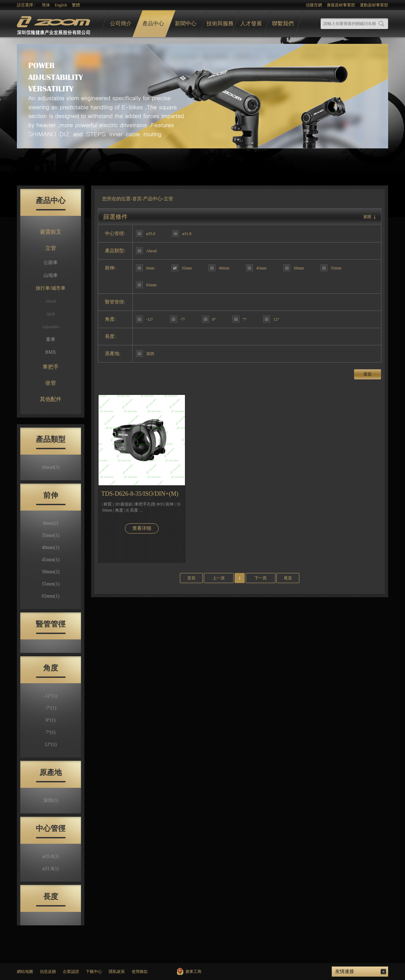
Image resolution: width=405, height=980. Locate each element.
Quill (51, 314)
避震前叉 (51, 232)
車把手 (51, 367)
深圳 (51, 800)
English (61, 5)
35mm (51, 535)
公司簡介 (121, 23)
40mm (51, 547)
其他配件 (51, 399)
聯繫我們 (283, 23)
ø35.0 (51, 856)
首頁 (191, 578)
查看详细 (142, 528)
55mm (51, 584)
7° (51, 732)
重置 (368, 374)
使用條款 (140, 972)
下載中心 (94, 972)
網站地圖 (25, 972)
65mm (51, 596)
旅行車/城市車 (51, 288)
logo (54, 24)
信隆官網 (314, 5)
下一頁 (261, 578)
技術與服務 (220, 23)
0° (51, 720)
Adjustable (51, 327)
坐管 (51, 383)
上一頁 (219, 578)
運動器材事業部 (374, 5)
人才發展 (251, 23)
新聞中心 (186, 23)
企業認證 (71, 972)
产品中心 (153, 199)
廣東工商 (193, 972)
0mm (50, 523)
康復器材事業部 (341, 5)
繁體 (76, 5)
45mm (51, 560)
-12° (51, 696)
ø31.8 (51, 869)
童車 (51, 339)
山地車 (51, 275)
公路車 (51, 263)
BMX (51, 352)
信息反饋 (48, 972)
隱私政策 (117, 972)
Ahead (50, 301)
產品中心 (153, 23)
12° (51, 744)
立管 (51, 248)
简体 (46, 5)
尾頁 (288, 578)
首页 (137, 199)
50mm (51, 572)
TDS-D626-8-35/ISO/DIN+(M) (140, 494)
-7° (51, 708)
